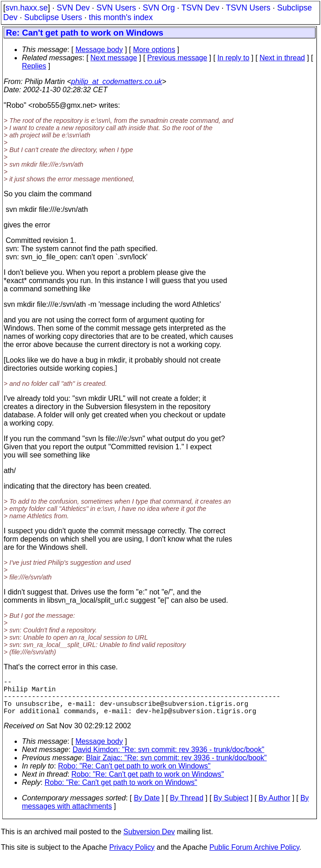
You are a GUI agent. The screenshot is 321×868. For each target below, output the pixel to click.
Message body (99, 50)
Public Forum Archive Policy (254, 856)
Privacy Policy (132, 856)
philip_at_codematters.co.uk (116, 82)
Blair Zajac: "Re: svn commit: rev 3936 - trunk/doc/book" (176, 767)
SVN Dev (73, 8)
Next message (114, 58)
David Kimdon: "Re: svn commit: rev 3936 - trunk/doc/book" (168, 759)
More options (154, 50)
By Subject (231, 807)
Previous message (177, 58)
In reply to (233, 58)
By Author (274, 807)
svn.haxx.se (27, 8)
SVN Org (159, 8)
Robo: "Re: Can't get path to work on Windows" (134, 775)
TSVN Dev (200, 8)
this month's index (121, 17)
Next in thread (282, 58)
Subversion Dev (149, 841)
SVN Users (116, 8)
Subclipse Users (53, 17)
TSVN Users (248, 8)
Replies (34, 66)
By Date (147, 807)
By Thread (187, 807)
